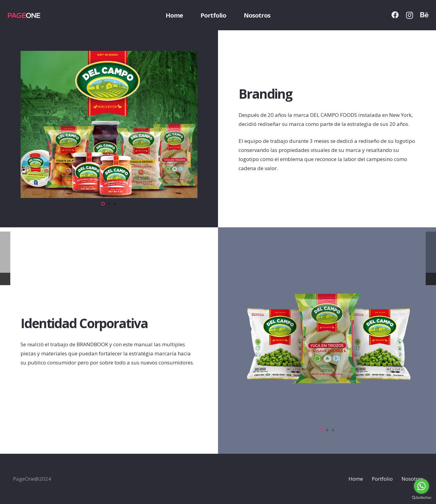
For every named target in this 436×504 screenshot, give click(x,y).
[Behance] (424, 15)
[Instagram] (410, 15)
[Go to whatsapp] (421, 486)
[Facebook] (395, 15)
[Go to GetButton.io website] (421, 498)
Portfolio (382, 479)
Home (356, 479)
